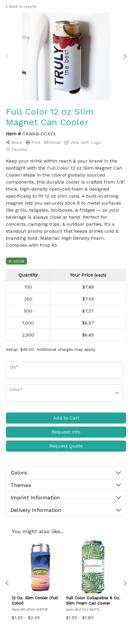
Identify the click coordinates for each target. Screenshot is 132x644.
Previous (7, 57)
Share (14, 142)
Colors (19, 473)
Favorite (17, 149)
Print (33, 142)
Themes (21, 485)
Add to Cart (66, 418)
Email (53, 142)
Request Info (66, 432)
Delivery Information (36, 510)
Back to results (21, 6)
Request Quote (66, 446)
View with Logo (83, 142)
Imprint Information (35, 497)
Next (125, 57)
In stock (16, 261)
